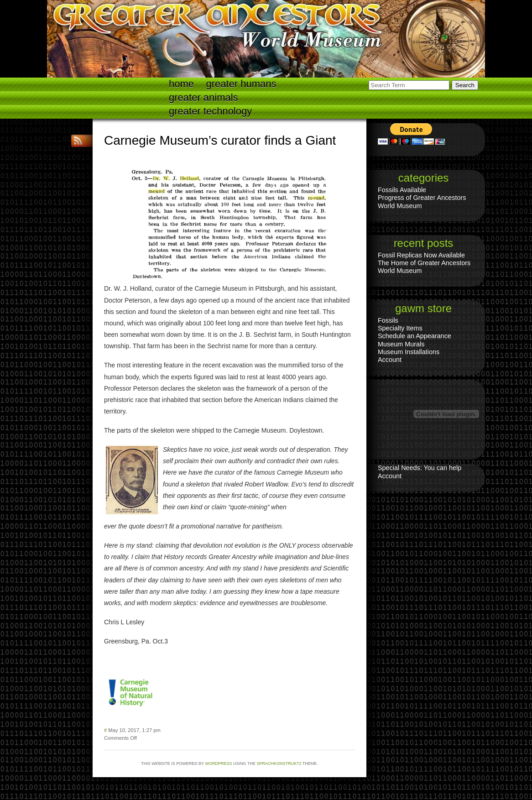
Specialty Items (400, 328)
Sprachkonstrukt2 (279, 763)
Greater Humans (241, 84)
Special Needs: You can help (420, 468)
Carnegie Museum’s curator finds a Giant (220, 140)
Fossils (388, 320)
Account (390, 360)
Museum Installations (409, 352)
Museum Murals (401, 344)
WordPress (219, 763)
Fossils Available (402, 190)
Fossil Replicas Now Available (421, 255)
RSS (79, 141)
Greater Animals (203, 97)
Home (181, 84)
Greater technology (210, 111)
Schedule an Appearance (415, 336)
